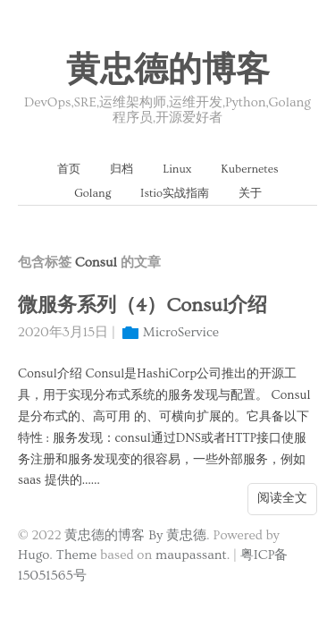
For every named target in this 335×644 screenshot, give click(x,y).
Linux (177, 169)
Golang (92, 193)
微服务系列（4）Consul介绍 (142, 305)
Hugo (33, 555)
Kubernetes (249, 169)
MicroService (181, 332)
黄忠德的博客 (168, 71)
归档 (121, 169)
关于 (250, 193)
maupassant (191, 555)
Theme (76, 555)
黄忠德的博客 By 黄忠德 (135, 535)
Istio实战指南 (175, 193)
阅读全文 (282, 498)
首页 (69, 169)
